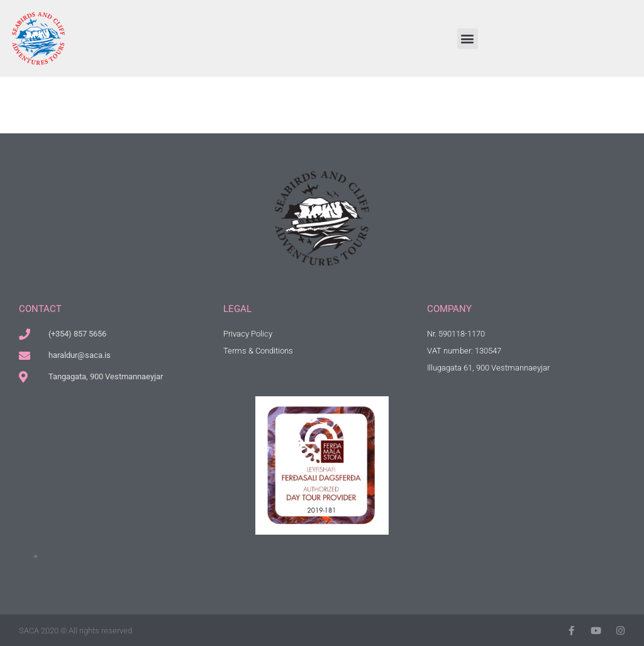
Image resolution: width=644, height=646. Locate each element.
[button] (468, 39)
